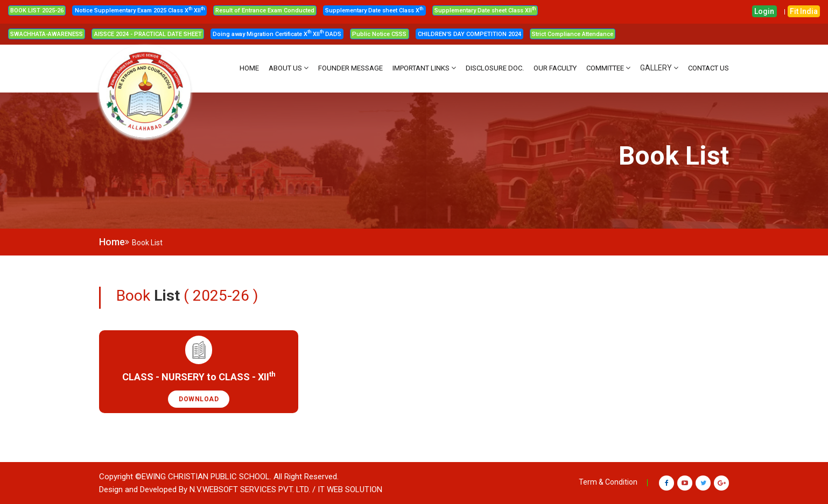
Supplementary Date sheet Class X (374, 10)
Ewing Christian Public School (206, 477)
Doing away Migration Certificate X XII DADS (277, 34)
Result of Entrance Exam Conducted (265, 10)
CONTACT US (708, 68)
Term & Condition (608, 482)
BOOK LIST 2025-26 (37, 10)
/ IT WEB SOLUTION (347, 489)
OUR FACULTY (555, 68)
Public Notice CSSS (379, 34)
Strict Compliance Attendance (573, 34)
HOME (249, 68)
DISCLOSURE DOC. (495, 68)
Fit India (804, 11)
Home (112, 242)
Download (199, 399)
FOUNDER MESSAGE (350, 68)
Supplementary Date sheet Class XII (485, 10)
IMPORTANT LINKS (421, 68)
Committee (605, 68)
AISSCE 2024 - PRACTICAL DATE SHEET (148, 34)
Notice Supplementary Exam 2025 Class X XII (140, 10)
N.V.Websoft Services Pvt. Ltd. (250, 489)
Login (764, 11)
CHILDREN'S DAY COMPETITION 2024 (469, 34)
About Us (285, 68)
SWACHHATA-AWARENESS (47, 34)
